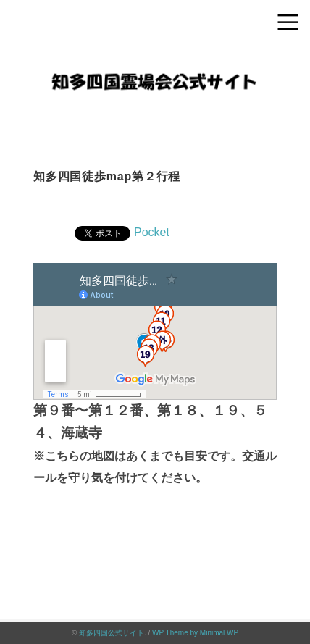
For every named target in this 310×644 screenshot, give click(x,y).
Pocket (152, 232)
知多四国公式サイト (112, 633)
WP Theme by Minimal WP (195, 633)
